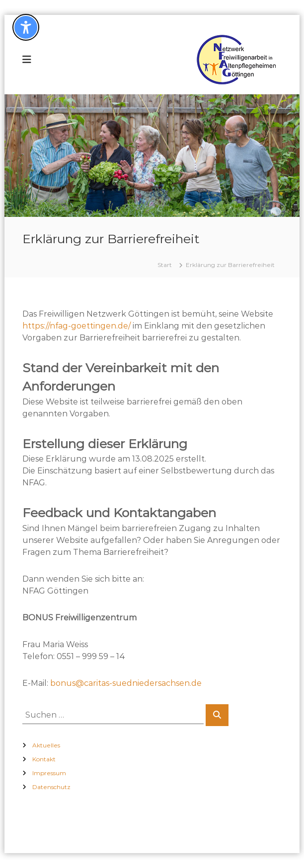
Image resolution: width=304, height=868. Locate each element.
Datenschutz (51, 787)
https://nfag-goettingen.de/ (76, 326)
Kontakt (44, 759)
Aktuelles (46, 745)
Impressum (49, 773)
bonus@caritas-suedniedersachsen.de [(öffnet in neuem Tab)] (126, 683)
